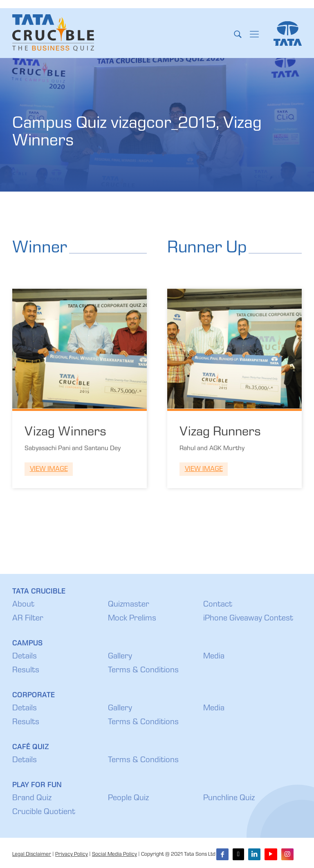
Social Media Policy (114, 855)
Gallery (120, 657)
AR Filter (28, 619)
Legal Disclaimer (32, 855)
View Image (49, 470)
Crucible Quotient (44, 812)
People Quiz (128, 799)
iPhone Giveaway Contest (248, 619)
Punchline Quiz (229, 799)
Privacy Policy (72, 855)
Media (214, 657)
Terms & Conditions (143, 671)
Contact (218, 605)
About (23, 605)
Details (25, 657)
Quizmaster (129, 605)
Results (26, 671)
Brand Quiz (32, 799)
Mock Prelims (132, 619)
